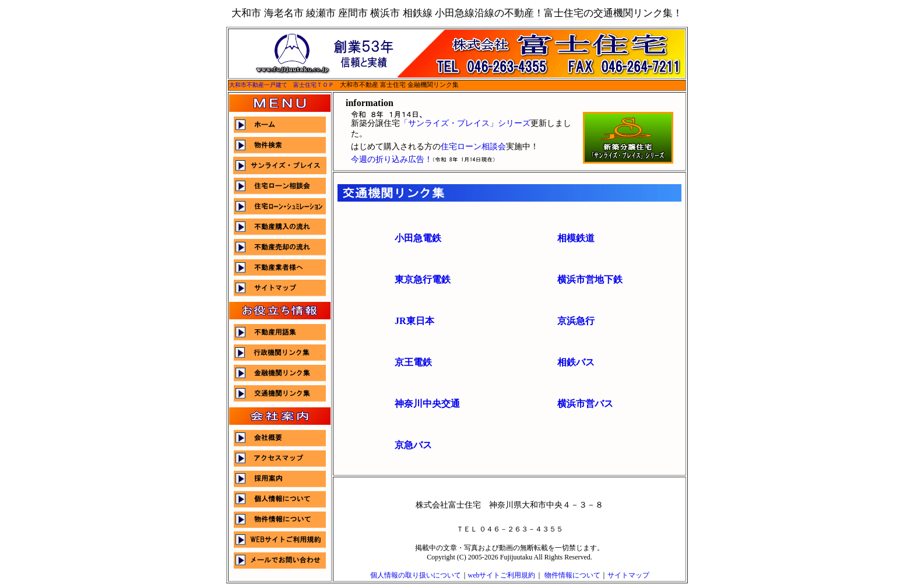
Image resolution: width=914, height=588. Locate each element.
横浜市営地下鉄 (590, 279)
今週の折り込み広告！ (392, 159)
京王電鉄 (413, 362)
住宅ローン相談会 (473, 147)
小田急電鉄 (418, 238)
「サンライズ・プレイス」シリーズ (465, 123)
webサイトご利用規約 (502, 575)
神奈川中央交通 (427, 404)
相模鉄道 (576, 238)
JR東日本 (414, 321)
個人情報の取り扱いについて (416, 575)
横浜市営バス (585, 404)
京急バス (413, 445)
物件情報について (572, 575)
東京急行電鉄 (423, 279)
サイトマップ (628, 575)
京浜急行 (576, 321)
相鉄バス (576, 362)
